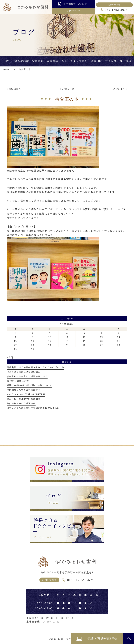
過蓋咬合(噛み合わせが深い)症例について (29, 385)
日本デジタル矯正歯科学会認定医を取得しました (33, 408)
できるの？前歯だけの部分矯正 (24, 372)
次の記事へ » (120, 89)
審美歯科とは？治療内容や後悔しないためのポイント (36, 367)
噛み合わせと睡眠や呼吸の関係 (24, 399)
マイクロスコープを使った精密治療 (26, 394)
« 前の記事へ (14, 89)
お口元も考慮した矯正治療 (21, 403)
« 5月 (10, 357)
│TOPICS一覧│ (67, 89)
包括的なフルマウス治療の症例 (24, 390)
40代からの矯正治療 (18, 381)
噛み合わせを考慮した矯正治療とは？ (27, 376)
